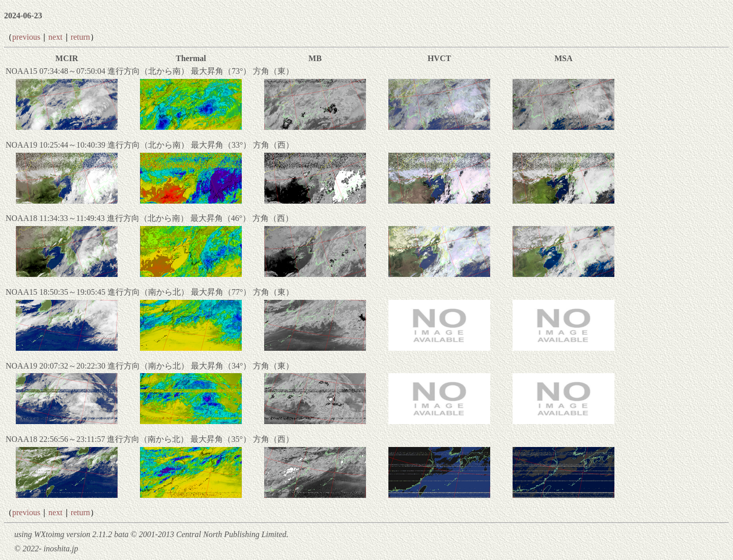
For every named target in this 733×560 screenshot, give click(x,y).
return (80, 37)
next (55, 37)
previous (26, 37)
